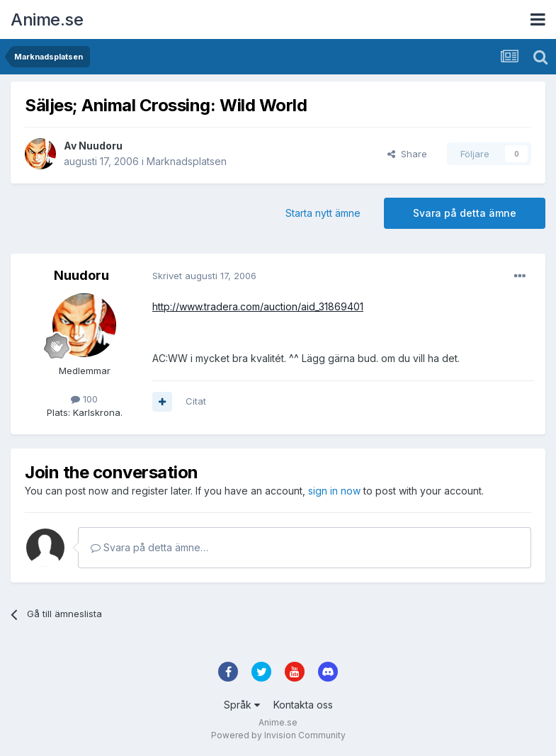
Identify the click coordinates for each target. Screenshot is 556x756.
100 (84, 399)
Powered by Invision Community (278, 735)
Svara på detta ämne (465, 213)
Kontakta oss (303, 705)
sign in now (334, 491)
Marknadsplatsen (187, 161)
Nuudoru (101, 146)
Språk (242, 705)
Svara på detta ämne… (149, 547)
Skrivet (204, 276)
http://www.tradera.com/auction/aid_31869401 (258, 306)
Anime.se (47, 19)
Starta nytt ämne (323, 213)
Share (407, 154)
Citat (196, 401)
